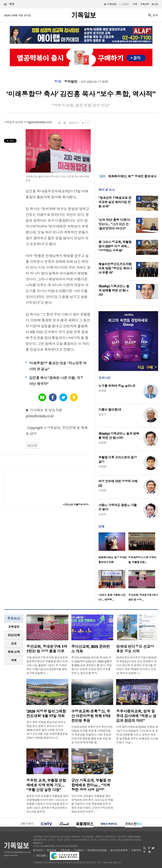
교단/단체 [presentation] (14, 635)
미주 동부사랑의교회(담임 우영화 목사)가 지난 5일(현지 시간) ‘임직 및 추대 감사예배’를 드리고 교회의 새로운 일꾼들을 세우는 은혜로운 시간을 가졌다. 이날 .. (137, 735)
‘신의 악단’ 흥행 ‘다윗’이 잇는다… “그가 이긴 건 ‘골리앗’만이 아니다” (114, 224)
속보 (102, 176)
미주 (135, 4)
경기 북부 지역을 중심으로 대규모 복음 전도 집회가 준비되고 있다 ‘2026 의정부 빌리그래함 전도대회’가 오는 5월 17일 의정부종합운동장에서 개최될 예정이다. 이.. (47, 730)
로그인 (155, 4)
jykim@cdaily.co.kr (40, 122)
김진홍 (33, 446)
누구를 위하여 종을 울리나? (117, 386)
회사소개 (38, 850)
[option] (113, 549)
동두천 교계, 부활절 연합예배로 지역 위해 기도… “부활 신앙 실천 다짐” (46, 785)
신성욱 (102, 514)
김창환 (102, 443)
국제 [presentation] (14, 660)
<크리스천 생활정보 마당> (76, 505)
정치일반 (71, 82)
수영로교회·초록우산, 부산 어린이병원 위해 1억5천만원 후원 (91, 716)
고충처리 (136, 850)
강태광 (102, 391)
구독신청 (145, 4)
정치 (58, 82)
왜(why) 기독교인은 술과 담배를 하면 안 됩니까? (114, 290)
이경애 (102, 466)
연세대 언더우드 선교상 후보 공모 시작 (135, 649)
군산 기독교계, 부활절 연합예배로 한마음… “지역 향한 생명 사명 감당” (91, 785)
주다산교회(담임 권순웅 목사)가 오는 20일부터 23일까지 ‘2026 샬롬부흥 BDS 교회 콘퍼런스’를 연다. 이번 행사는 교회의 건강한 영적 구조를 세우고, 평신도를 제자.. (92, 665)
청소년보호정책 (119, 850)
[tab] (14, 627)
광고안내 (51, 850)
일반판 (125, 4)
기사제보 (78, 850)
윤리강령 (41, 855)
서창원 (102, 490)
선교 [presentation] (14, 643)
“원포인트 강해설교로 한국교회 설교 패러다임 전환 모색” (115, 202)
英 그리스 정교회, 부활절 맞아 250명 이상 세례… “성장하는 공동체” (115, 246)
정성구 (102, 414)
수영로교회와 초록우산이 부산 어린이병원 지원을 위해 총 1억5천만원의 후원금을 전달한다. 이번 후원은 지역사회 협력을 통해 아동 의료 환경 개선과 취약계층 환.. (92, 735)
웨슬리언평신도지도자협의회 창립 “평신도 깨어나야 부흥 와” (115, 268)
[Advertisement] (128, 145)
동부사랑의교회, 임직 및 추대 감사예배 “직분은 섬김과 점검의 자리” (136, 716)
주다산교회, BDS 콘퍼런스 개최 (91, 649)
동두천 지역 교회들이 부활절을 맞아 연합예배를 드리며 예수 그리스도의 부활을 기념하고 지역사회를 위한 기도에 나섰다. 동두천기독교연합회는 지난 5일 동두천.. (47, 804)
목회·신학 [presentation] (14, 652)
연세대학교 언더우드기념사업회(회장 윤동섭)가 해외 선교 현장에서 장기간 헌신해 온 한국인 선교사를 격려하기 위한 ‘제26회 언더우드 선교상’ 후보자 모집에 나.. (136, 665)
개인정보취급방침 (97, 850)
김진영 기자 (22, 122)
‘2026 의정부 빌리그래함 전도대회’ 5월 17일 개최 (46, 714)
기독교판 (112, 4)
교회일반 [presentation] (14, 627)
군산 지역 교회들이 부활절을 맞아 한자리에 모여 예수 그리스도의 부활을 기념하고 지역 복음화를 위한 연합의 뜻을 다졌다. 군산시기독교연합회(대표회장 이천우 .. (92, 804)
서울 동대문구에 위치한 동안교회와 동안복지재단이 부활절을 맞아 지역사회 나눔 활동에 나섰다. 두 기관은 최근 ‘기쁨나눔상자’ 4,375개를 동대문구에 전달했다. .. (47, 665)
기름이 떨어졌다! (110, 410)
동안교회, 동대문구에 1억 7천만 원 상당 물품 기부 (47, 649)
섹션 (9, 4)
